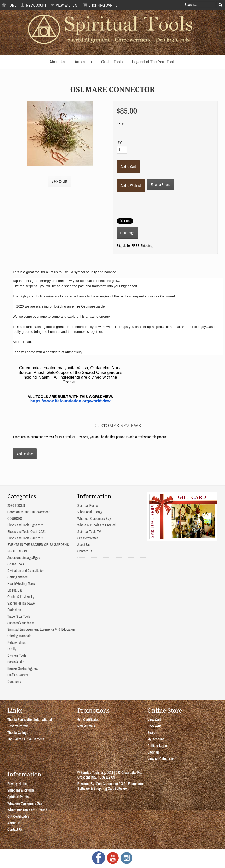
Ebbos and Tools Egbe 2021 (26, 525)
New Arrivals (86, 726)
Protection (14, 610)
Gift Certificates (88, 538)
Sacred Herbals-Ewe (21, 603)
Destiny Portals (18, 726)
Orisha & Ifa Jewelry (21, 597)
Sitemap (153, 752)
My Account (34, 5)
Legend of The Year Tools (154, 62)
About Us (57, 62)
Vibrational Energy (90, 512)
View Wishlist (65, 5)
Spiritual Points (88, 505)
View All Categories (161, 759)
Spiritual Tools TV (89, 532)
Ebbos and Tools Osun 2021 (26, 538)
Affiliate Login (157, 746)
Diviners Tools (17, 655)
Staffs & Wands (18, 675)
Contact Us (85, 551)
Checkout (154, 726)
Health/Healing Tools (21, 584)
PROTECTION (17, 551)
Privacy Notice (17, 784)
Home (9, 5)
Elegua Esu (15, 590)
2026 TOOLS (16, 505)
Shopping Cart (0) (101, 5)
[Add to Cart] (128, 167)
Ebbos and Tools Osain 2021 (26, 532)
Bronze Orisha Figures (22, 668)
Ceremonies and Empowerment (28, 512)
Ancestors (83, 62)
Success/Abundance (21, 623)
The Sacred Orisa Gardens (26, 739)
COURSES (15, 519)
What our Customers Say (94, 519)
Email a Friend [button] (160, 185)
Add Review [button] (25, 454)
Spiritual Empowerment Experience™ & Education (41, 629)
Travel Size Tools (19, 616)
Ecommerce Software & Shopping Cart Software (111, 786)
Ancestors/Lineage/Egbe (24, 558)
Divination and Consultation (26, 571)
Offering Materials (19, 636)
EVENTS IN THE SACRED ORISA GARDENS (38, 545)
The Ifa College (18, 733)
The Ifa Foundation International (30, 720)
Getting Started (17, 577)
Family (12, 649)
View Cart (154, 720)
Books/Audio (16, 662)
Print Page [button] (127, 233)
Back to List (59, 181)
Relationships (16, 642)
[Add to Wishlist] (131, 186)
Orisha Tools (112, 62)
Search (152, 733)
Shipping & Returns (21, 790)
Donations (14, 682)
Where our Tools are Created (97, 525)
